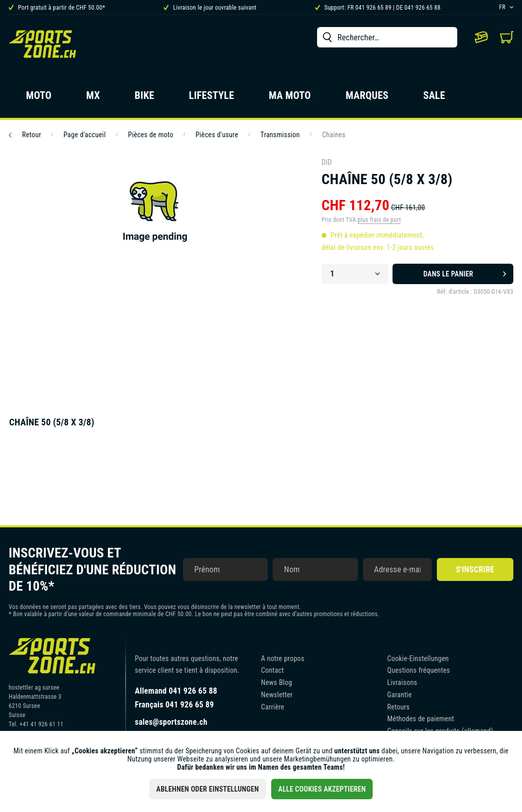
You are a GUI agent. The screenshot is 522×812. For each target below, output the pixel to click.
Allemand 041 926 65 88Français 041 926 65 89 (176, 698)
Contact (272, 670)
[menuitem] (387, 37)
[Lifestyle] (212, 98)
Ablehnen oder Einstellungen (208, 789)
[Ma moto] (290, 98)
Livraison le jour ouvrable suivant (210, 8)
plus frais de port (380, 220)
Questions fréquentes (419, 670)
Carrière (273, 707)
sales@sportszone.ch (171, 722)
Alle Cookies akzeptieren (322, 789)
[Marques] (367, 98)
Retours (399, 707)
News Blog (277, 682)
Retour (25, 135)
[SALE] (434, 98)
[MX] (93, 98)
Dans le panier (465, 272)
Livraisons (402, 682)
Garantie (400, 695)
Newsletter (277, 695)
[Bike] (145, 98)
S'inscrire (475, 569)
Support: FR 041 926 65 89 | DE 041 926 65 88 (378, 8)
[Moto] (39, 98)
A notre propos (283, 658)
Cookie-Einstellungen (418, 658)
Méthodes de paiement (421, 719)
